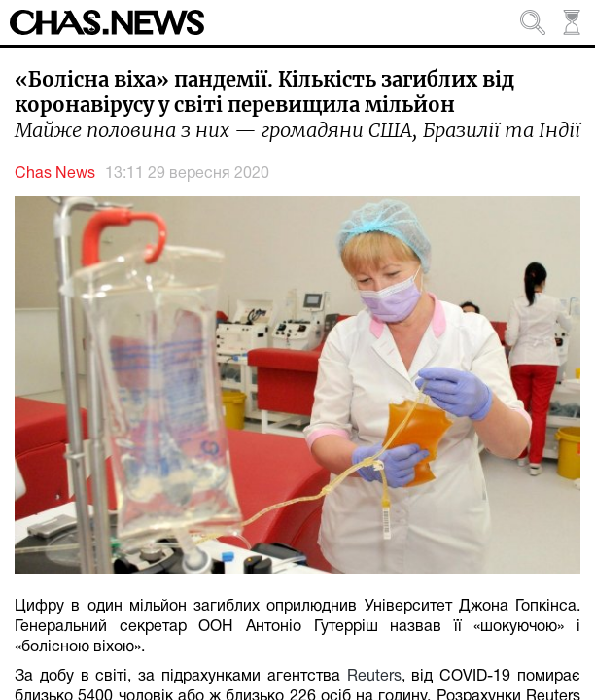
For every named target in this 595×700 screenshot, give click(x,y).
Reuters (374, 677)
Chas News (55, 174)
